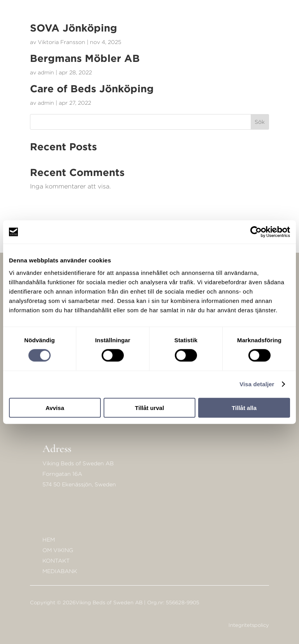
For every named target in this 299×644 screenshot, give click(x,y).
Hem (49, 539)
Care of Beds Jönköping (92, 88)
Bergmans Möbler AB (85, 58)
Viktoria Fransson (62, 42)
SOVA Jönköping (74, 28)
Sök (260, 122)
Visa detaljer (257, 384)
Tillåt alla (244, 407)
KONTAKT (56, 560)
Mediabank (60, 571)
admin (46, 72)
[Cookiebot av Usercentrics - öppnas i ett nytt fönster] (256, 232)
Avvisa (55, 407)
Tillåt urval (150, 407)
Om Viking (58, 550)
